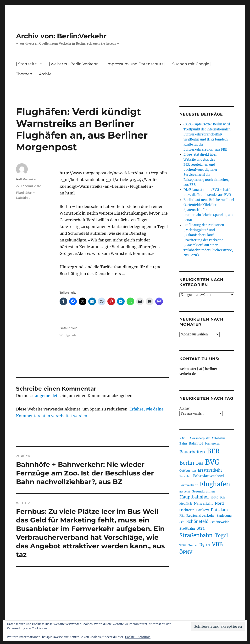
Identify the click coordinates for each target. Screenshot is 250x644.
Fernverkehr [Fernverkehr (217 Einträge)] (189, 485)
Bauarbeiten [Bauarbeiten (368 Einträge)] (192, 452)
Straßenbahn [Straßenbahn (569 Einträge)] (196, 535)
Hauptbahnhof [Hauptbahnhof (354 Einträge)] (194, 497)
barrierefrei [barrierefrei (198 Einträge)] (213, 444)
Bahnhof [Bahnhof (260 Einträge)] (196, 443)
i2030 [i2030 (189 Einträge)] (214, 498)
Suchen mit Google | (192, 64)
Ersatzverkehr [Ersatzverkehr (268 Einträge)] (210, 470)
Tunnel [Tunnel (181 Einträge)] (193, 545)
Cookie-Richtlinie (138, 637)
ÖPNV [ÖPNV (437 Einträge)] (186, 552)
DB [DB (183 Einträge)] (194, 471)
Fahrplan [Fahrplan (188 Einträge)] (185, 476)
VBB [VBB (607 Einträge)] (217, 544)
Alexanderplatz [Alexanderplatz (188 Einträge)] (200, 438)
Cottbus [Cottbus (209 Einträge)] (185, 471)
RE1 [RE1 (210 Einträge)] (182, 516)
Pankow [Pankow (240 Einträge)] (203, 510)
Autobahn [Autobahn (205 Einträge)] (218, 438)
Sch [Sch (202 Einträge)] (182, 522)
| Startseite (26, 64)
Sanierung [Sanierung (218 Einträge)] (224, 516)
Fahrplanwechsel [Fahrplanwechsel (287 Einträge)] (208, 476)
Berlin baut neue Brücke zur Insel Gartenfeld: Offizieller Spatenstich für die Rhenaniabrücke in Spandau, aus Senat (209, 210)
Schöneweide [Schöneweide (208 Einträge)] (220, 522)
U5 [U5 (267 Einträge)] (202, 545)
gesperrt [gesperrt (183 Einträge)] (185, 492)
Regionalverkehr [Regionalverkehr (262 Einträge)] (201, 515)
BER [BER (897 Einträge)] (213, 451)
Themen (24, 74)
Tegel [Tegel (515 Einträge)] (221, 536)
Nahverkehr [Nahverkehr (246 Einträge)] (203, 504)
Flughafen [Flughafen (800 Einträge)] (215, 484)
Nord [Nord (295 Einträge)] (219, 503)
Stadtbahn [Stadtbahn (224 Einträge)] (187, 529)
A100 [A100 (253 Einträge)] (183, 438)
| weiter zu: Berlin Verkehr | (74, 64)
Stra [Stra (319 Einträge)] (201, 528)
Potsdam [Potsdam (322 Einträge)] (219, 510)
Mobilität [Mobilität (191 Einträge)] (186, 504)
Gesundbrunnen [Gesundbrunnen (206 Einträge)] (203, 491)
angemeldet (46, 396)
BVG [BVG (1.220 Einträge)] (212, 462)
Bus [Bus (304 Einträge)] (200, 463)
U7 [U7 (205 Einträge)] (208, 545)
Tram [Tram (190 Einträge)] (183, 545)
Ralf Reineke (26, 179)
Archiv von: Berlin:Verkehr (61, 36)
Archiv (45, 74)
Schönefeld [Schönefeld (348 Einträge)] (197, 521)
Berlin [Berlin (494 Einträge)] (187, 463)
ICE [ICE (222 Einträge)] (223, 497)
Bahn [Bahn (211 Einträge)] (183, 443)
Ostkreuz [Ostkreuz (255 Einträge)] (187, 510)
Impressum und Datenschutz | (136, 64)
